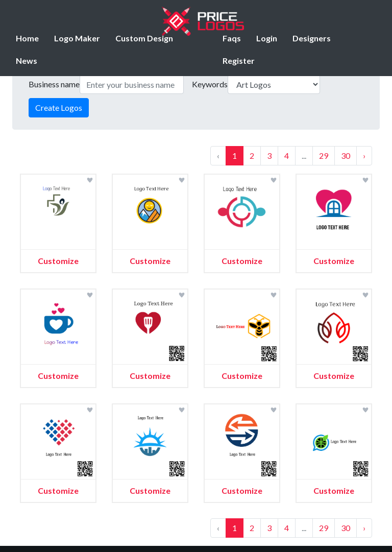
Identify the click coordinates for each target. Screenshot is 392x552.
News (27, 61)
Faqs (232, 38)
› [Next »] (364, 155)
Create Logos (59, 107)
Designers (312, 38)
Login (267, 38)
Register (239, 61)
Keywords (210, 84)
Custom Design (144, 38)
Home (27, 38)
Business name (54, 84)
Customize (58, 261)
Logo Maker (77, 38)
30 (346, 155)
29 (324, 155)
